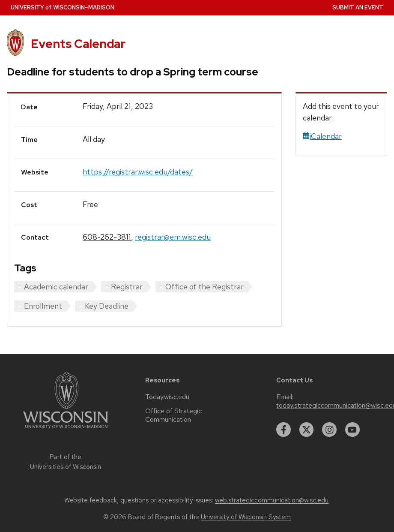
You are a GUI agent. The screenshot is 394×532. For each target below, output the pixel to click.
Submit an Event (358, 8)
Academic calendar (56, 287)
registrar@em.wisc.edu (173, 237)
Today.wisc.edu (167, 397)
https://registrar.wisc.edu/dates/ (138, 172)
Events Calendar (78, 44)
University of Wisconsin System (246, 517)
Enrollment (43, 306)
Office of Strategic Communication (173, 415)
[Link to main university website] (66, 430)
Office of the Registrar (204, 287)
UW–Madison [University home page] (63, 8)
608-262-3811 (107, 237)
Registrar (127, 287)
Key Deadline (107, 306)
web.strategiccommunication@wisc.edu (272, 500)
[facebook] (284, 430)
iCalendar (322, 136)
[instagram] (329, 430)
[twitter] (307, 430)
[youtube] (352, 430)
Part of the (66, 462)
